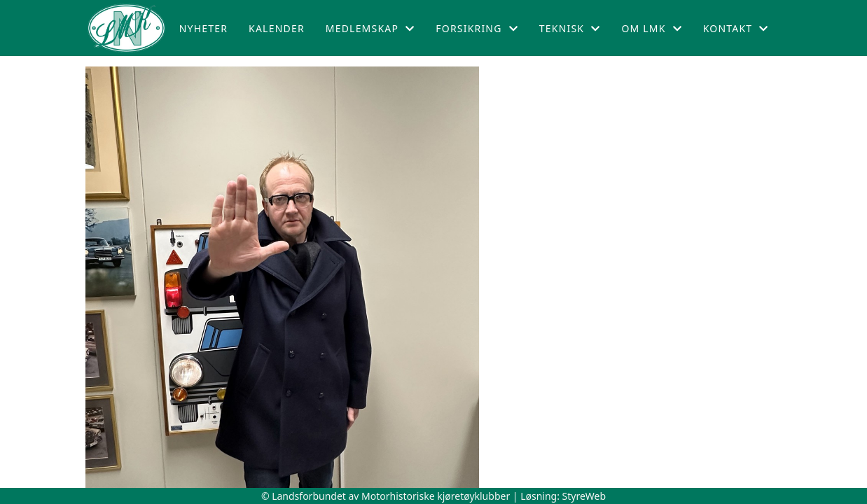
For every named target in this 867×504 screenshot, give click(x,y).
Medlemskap (370, 28)
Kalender (277, 28)
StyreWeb (584, 496)
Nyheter (203, 28)
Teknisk (570, 28)
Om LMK (651, 28)
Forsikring (477, 28)
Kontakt (736, 28)
